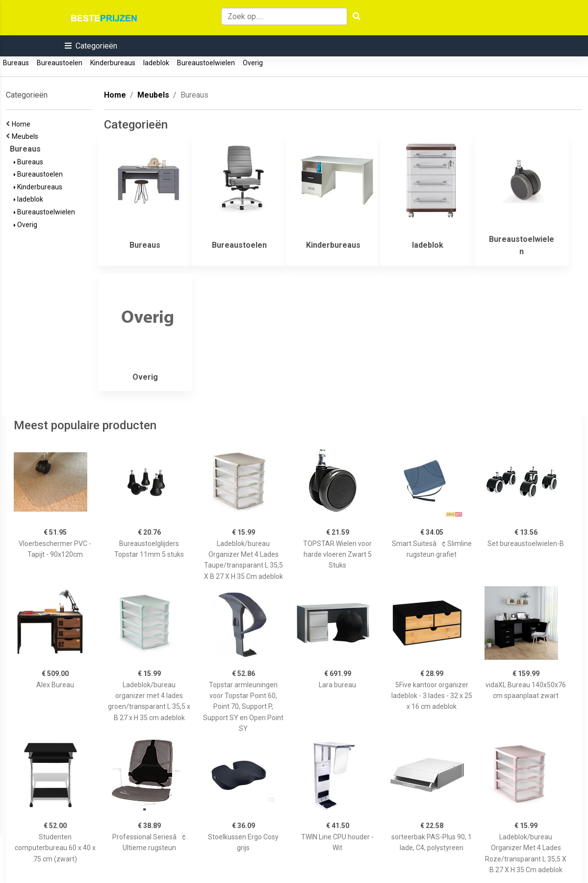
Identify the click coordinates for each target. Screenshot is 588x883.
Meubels (26, 136)
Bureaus (16, 63)
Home (23, 124)
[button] (91, 46)
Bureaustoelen (60, 63)
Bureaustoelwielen (206, 63)
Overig (253, 63)
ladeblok (156, 63)
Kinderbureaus (113, 63)
